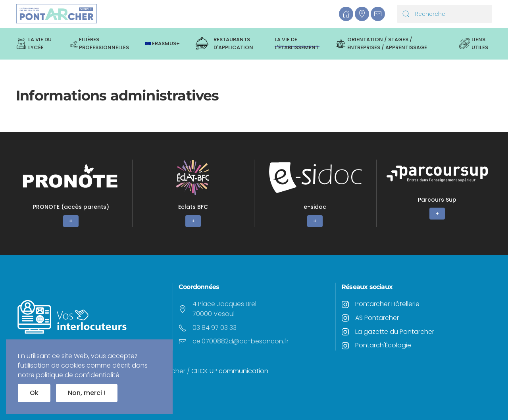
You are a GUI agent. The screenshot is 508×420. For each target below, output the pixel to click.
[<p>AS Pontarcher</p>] (345, 318)
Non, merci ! (87, 393)
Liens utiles (474, 43)
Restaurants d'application (224, 43)
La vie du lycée (34, 43)
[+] (71, 193)
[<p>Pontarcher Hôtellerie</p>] (345, 304)
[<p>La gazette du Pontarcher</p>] (345, 332)
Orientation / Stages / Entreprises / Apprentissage (381, 43)
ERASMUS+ (162, 44)
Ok (34, 393)
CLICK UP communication (231, 371)
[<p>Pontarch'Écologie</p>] (345, 345)
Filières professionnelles (100, 43)
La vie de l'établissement (297, 43)
